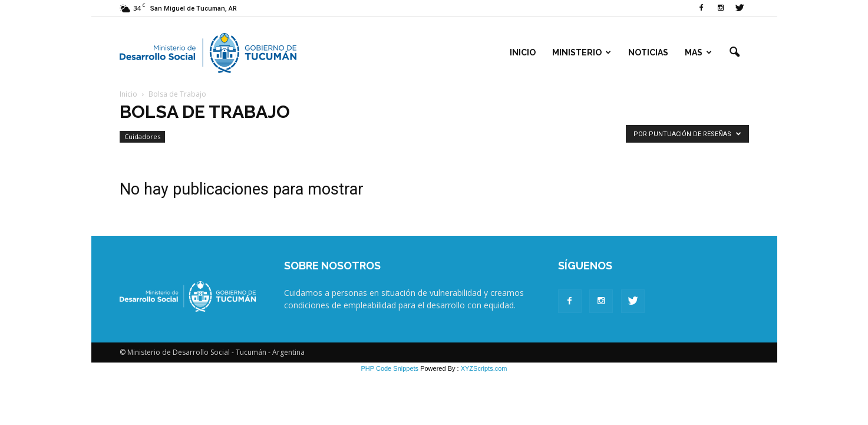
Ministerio (582, 52)
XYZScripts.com (484, 368)
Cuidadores (142, 136)
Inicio (523, 52)
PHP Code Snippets (390, 368)
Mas (698, 52)
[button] (735, 52)
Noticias (648, 52)
